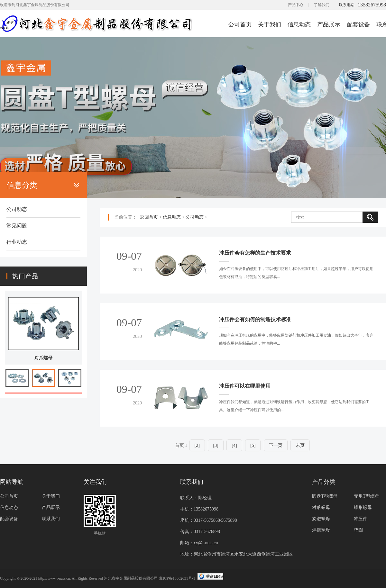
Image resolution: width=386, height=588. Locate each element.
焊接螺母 (321, 530)
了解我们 (322, 5)
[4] (234, 445)
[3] (216, 445)
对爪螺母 (43, 358)
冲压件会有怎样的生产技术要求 (255, 253)
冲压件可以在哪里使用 (245, 386)
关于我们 (270, 24)
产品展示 (329, 24)
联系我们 (51, 519)
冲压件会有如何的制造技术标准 (255, 319)
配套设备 (358, 24)
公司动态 (17, 209)
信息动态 (299, 24)
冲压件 (361, 519)
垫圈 (358, 530)
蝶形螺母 (363, 507)
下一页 (276, 445)
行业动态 (17, 242)
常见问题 (17, 226)
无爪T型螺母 (367, 496)
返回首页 (149, 217)
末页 (300, 445)
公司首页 (240, 24)
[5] (253, 445)
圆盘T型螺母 (325, 496)
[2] (197, 445)
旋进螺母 (321, 519)
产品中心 (296, 5)
